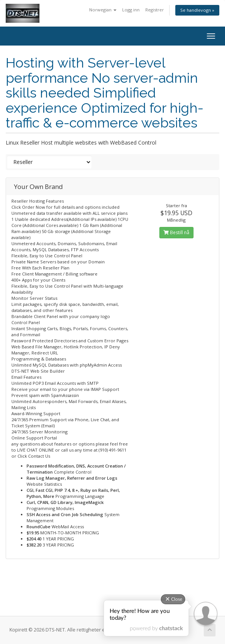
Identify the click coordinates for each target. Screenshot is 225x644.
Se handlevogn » (197, 10)
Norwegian (103, 10)
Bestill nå (176, 232)
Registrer (155, 10)
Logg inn (131, 10)
